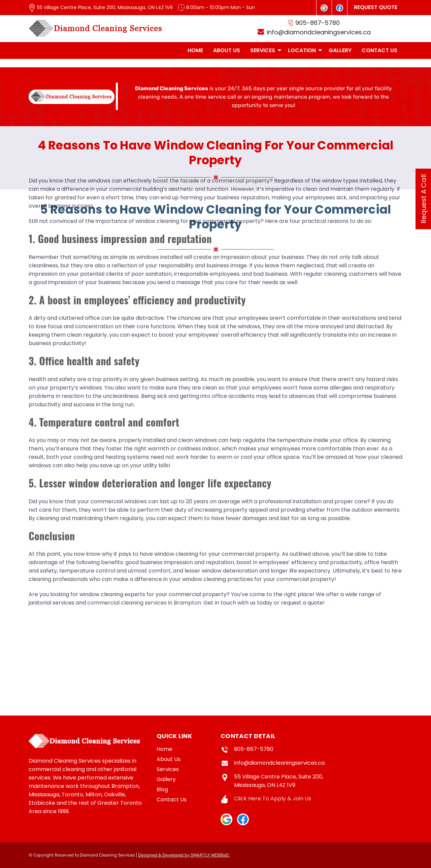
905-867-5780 (254, 749)
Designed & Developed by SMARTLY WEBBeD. (184, 855)
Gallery (166, 779)
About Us (169, 759)
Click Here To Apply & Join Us (273, 798)
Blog (162, 789)
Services (168, 769)
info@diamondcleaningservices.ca (279, 763)
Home (164, 749)
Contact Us (172, 800)
